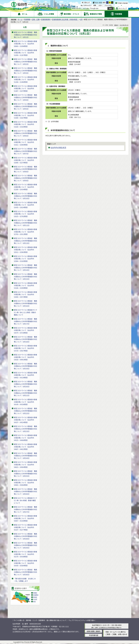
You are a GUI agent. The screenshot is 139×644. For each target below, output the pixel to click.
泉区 (34, 602)
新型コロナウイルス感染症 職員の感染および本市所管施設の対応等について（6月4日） (25, 97)
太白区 (35, 599)
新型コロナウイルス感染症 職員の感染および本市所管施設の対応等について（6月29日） (25, 545)
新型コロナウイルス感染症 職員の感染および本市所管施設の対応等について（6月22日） (25, 411)
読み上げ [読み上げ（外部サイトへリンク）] (87, 2)
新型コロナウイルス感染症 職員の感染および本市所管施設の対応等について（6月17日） (25, 321)
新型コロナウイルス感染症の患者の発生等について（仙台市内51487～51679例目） (25, 88)
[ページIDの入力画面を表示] (82, 8)
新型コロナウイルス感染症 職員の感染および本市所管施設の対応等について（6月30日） (25, 572)
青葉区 (35, 593)
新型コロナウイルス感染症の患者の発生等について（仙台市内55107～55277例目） (25, 527)
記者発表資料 (46, 19)
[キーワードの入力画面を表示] (73, 8)
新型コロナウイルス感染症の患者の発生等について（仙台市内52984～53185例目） (25, 259)
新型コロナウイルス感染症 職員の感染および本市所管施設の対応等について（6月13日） (25, 241)
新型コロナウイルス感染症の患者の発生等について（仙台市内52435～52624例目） (25, 205)
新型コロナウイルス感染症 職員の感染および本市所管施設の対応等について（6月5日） (25, 106)
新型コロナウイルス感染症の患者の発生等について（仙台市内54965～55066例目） (25, 482)
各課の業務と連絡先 (94, 631)
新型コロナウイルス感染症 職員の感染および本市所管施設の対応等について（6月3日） (25, 71)
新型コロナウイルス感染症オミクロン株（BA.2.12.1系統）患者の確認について (25, 312)
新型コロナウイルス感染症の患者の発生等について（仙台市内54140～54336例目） (25, 402)
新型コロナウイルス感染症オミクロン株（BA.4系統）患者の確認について (25, 500)
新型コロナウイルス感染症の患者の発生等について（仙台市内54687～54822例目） (25, 447)
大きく (101, 5)
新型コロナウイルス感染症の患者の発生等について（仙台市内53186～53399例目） (25, 285)
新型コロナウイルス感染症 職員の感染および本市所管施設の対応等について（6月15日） (25, 276)
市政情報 (27, 19)
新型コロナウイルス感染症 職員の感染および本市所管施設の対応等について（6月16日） (25, 303)
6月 (81, 19)
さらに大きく (108, 5)
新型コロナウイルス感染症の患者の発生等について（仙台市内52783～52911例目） (25, 232)
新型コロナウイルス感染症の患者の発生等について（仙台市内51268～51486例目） (25, 79)
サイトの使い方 (19, 620)
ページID (85, 8)
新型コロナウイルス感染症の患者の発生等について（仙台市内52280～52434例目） (25, 187)
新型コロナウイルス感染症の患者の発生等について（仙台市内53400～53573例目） (25, 294)
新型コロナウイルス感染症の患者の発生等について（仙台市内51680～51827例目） (25, 115)
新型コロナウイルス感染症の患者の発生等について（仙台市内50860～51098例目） (25, 44)
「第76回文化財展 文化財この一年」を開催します (25, 580)
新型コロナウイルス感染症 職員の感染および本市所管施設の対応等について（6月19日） (25, 366)
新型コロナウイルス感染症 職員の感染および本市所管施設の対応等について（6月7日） (25, 151)
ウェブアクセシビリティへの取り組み (82, 620)
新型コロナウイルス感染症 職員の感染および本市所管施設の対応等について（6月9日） (25, 178)
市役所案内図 (94, 635)
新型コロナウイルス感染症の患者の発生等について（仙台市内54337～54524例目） (25, 420)
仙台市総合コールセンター (101, 625)
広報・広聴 (36, 19)
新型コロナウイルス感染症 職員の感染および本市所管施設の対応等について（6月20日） (25, 384)
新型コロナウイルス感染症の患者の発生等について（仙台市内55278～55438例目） (25, 554)
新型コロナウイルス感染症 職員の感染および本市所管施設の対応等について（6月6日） (25, 133)
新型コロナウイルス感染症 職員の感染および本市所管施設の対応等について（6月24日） (25, 456)
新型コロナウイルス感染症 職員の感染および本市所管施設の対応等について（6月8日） (25, 169)
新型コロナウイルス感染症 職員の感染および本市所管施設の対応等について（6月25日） (25, 473)
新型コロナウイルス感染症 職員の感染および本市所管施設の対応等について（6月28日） (25, 536)
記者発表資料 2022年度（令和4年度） (65, 19)
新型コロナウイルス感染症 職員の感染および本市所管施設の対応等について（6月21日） (25, 393)
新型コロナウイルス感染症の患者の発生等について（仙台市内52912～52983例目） (25, 250)
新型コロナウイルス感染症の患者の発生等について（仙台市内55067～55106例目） (25, 518)
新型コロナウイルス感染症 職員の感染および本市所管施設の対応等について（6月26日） (25, 491)
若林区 (35, 597)
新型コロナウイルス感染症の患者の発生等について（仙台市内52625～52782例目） (25, 214)
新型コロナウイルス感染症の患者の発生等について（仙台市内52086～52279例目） (25, 160)
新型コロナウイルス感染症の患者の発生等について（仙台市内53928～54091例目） (25, 357)
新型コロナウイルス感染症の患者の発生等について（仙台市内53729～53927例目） (25, 348)
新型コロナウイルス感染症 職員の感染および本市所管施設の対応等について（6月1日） (25, 35)
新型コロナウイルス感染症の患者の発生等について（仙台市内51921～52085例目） (25, 142)
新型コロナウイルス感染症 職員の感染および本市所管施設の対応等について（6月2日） (25, 62)
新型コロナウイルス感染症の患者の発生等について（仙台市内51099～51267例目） (25, 53)
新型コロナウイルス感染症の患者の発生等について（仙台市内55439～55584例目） (25, 563)
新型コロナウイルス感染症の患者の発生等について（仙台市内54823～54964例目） (25, 465)
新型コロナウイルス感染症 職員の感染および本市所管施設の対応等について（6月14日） (25, 268)
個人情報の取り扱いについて (57, 620)
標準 (104, 3)
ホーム (20, 19)
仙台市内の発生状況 (58, 147)
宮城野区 (36, 595)
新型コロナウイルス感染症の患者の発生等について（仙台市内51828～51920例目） (25, 124)
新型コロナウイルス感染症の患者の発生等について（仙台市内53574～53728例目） (25, 330)
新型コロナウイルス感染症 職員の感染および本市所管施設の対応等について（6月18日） (25, 339)
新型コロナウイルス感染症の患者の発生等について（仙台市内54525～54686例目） (25, 438)
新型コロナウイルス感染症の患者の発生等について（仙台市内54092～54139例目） (25, 375)
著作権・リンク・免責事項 (35, 620)
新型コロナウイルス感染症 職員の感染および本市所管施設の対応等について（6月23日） (25, 429)
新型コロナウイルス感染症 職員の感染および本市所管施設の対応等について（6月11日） (25, 223)
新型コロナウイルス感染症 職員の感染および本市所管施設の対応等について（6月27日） (25, 509)
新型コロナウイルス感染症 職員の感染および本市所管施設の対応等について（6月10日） (25, 196)
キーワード (76, 8)
